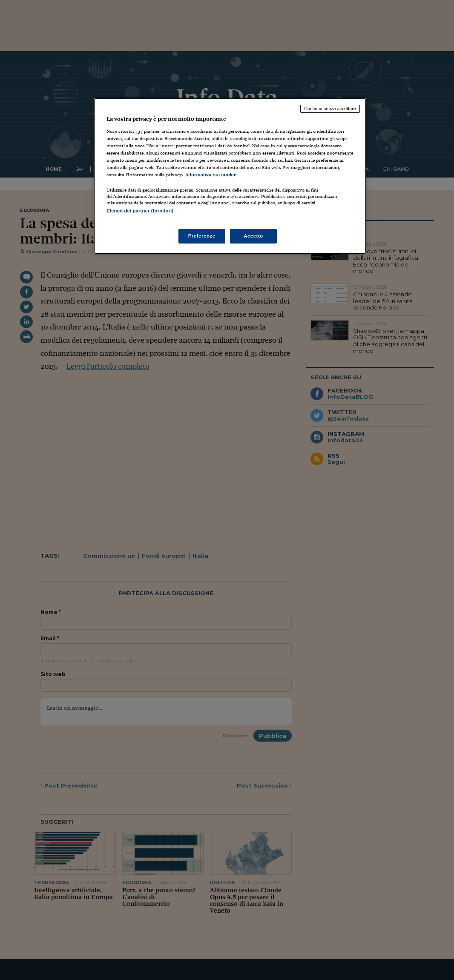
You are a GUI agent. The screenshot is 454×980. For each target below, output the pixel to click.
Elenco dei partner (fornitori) (140, 211)
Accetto (253, 236)
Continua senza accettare (330, 109)
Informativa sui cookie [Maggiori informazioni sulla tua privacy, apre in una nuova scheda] (211, 175)
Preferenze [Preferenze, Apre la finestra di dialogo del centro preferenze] (202, 236)
